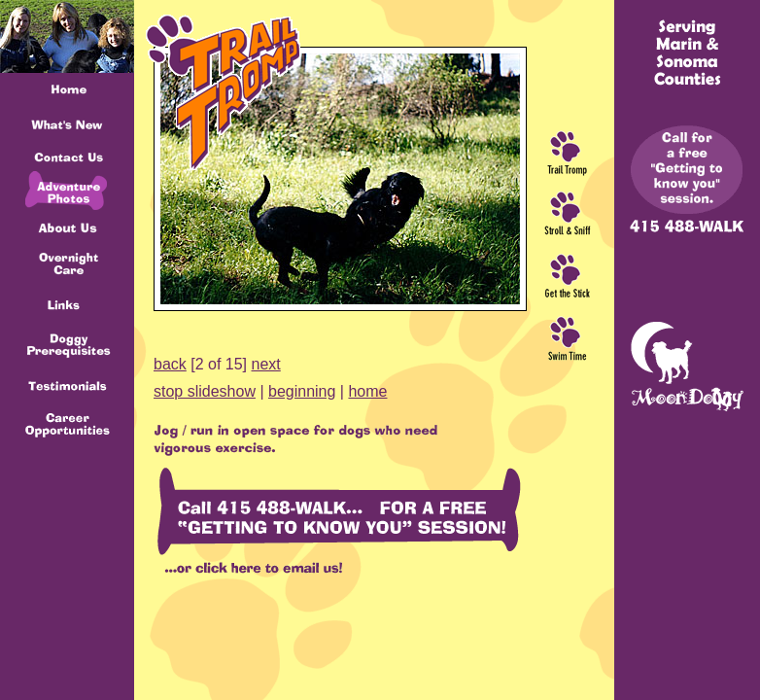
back (170, 364)
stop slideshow (205, 391)
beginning (302, 391)
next (266, 364)
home (367, 391)
